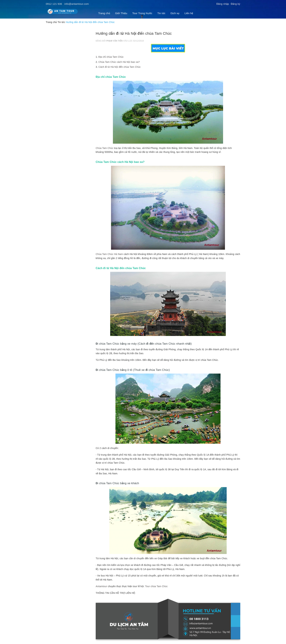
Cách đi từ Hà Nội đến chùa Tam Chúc (119, 67)
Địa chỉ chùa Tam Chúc (111, 57)
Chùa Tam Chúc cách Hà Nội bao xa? (119, 62)
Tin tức (161, 13)
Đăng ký (236, 4)
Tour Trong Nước (142, 13)
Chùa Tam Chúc (104, 148)
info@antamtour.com (77, 4)
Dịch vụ (175, 13)
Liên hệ (189, 13)
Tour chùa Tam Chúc (156, 586)
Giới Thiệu (121, 13)
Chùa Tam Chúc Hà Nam (109, 254)
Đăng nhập (223, 4)
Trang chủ (104, 13)
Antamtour (101, 586)
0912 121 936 (54, 4)
